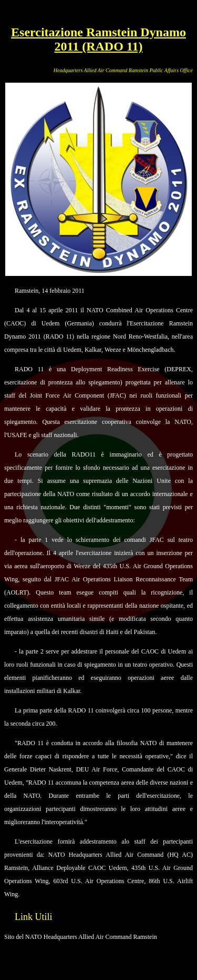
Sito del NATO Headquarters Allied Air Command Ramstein (81, 937)
